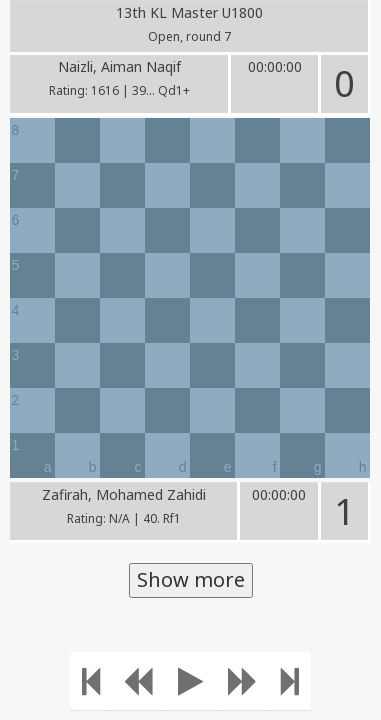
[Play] (190, 681)
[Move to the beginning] (91, 681)
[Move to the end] (290, 681)
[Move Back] (138, 681)
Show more (191, 579)
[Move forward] (243, 681)
